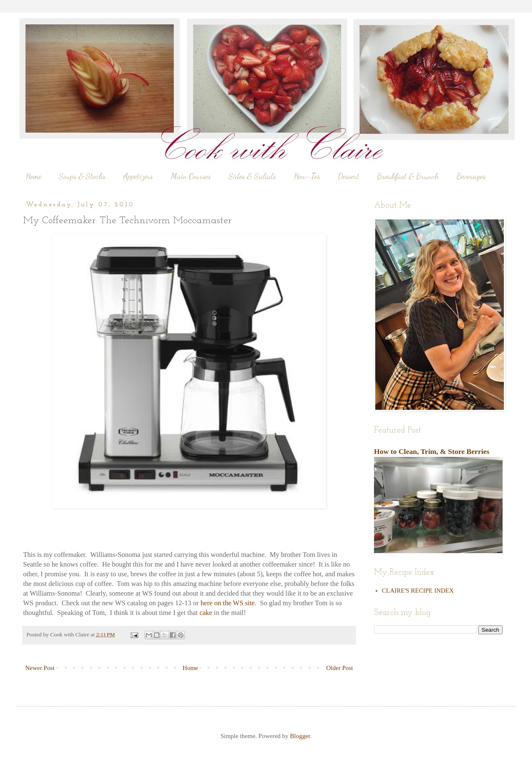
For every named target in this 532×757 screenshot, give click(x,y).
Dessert (349, 176)
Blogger (300, 736)
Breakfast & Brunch (408, 176)
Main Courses (191, 176)
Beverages (471, 176)
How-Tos (307, 176)
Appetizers (138, 176)
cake (206, 613)
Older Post (340, 668)
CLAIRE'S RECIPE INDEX (418, 591)
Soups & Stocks (82, 176)
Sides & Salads (252, 176)
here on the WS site (228, 603)
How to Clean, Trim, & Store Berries (432, 451)
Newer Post (40, 668)
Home (33, 176)
